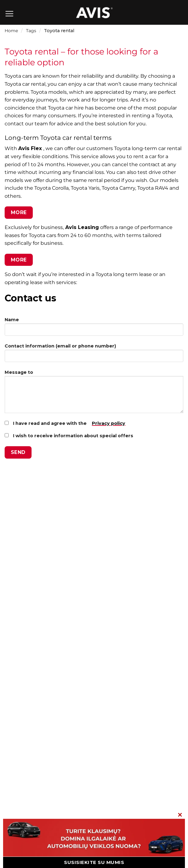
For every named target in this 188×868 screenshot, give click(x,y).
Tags (31, 31)
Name (94, 329)
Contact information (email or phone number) (94, 355)
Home (11, 31)
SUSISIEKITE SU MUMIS (94, 862)
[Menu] (9, 14)
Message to (94, 394)
